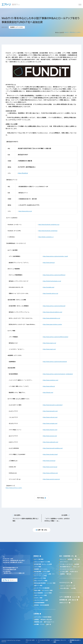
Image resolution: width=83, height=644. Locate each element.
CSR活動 (73, 588)
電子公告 (69, 574)
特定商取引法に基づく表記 (75, 641)
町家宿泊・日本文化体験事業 (42, 605)
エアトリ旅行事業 (39, 559)
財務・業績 (77, 559)
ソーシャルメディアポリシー (44, 641)
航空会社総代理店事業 (40, 583)
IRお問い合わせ (74, 572)
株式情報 (77, 564)
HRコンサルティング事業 (41, 581)
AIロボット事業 (38, 598)
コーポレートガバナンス (66, 564)
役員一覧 (49, 624)
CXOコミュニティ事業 (40, 578)
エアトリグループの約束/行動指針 (43, 617)
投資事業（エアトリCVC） (41, 569)
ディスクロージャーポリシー (67, 569)
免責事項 (62, 574)
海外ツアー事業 (38, 586)
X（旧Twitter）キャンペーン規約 (59, 641)
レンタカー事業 (51, 583)
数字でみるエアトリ (49, 622)
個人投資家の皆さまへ (66, 567)
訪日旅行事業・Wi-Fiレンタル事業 (43, 564)
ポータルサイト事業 (47, 590)
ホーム (57, 32)
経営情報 (70, 559)
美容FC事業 (37, 590)
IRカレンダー (77, 567)
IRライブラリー (64, 562)
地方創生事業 (38, 572)
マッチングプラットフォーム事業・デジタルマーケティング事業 (44, 575)
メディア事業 (38, 567)
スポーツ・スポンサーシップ (67, 586)
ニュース (62, 32)
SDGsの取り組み (65, 588)
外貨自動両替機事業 (39, 603)
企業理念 (37, 620)
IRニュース (63, 559)
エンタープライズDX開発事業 (42, 588)
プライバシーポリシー (30, 641)
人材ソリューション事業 (41, 595)
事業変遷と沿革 (38, 622)
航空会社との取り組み (46, 620)
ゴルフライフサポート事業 (41, 600)
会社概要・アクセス (39, 624)
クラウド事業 (46, 572)
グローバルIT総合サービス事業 (42, 562)
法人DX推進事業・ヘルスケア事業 (43, 593)
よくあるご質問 (64, 572)
